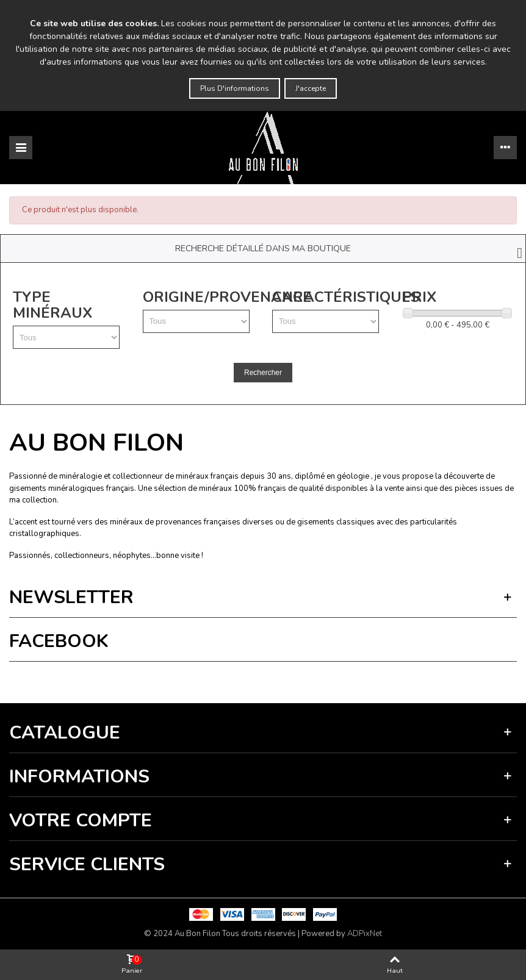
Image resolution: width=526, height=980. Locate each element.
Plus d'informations (235, 88)
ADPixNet (365, 934)
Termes (132, 679)
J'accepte (311, 88)
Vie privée (101, 679)
